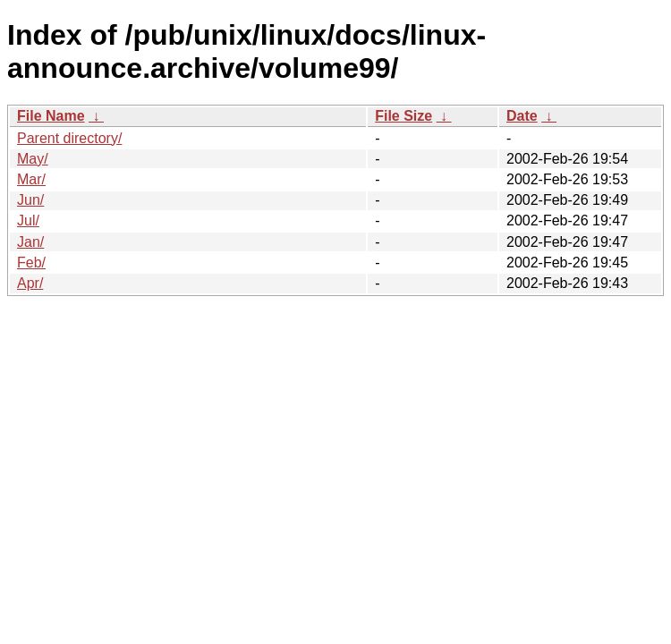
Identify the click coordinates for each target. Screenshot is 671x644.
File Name (51, 116)
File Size (403, 116)
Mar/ (31, 179)
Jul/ (28, 220)
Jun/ (30, 200)
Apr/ (30, 283)
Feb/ (31, 263)
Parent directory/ (69, 138)
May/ (33, 159)
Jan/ (30, 242)
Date (522, 116)
